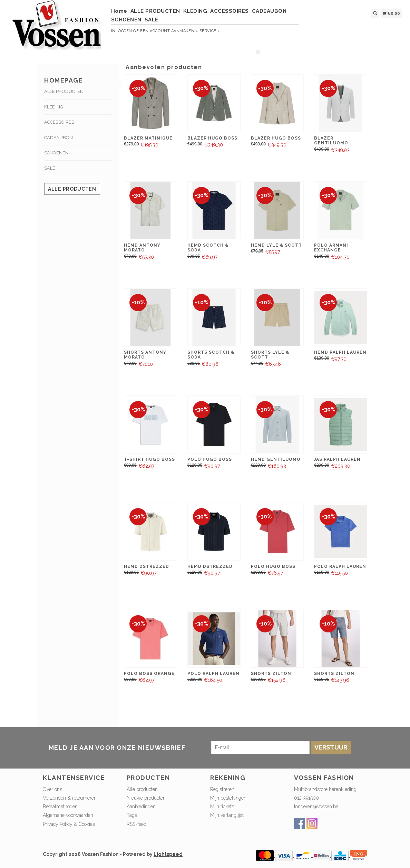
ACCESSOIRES (230, 11)
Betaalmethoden (60, 807)
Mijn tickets (222, 807)
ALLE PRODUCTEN (155, 11)
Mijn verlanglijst (227, 815)
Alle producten (72, 189)
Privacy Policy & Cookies (69, 824)
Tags (132, 815)
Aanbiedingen (141, 807)
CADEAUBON (269, 11)
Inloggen (122, 31)
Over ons (52, 789)
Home (119, 11)
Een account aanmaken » (169, 31)
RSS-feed (136, 824)
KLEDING (195, 11)
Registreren (222, 789)
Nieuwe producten (146, 798)
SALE (152, 20)
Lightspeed (168, 854)
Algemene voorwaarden (68, 815)
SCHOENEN (126, 20)
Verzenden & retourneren (70, 798)
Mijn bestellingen (228, 798)
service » (210, 31)
